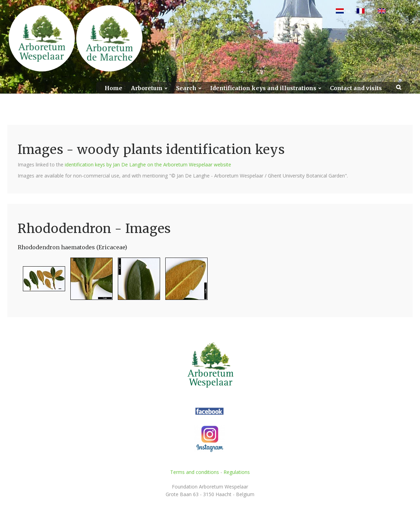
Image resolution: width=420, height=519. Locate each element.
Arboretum (147, 88)
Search (186, 88)
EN (391, 11)
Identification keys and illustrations (263, 88)
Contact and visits (356, 88)
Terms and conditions (195, 472)
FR (370, 11)
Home (113, 88)
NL (349, 11)
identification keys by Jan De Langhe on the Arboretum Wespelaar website (148, 165)
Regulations (237, 472)
